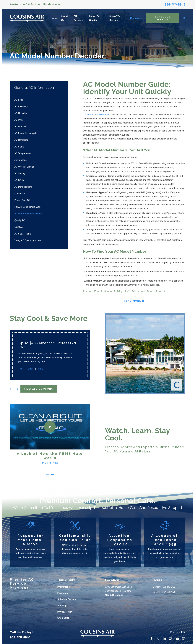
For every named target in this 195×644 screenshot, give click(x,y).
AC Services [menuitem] (79, 18)
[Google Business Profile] (171, 639)
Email (30, 369)
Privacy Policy (65, 612)
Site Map (62, 606)
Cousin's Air (89, 115)
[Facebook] (151, 639)
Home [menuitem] (54, 18)
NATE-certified (104, 115)
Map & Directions (114, 595)
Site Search (64, 618)
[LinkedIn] (164, 639)
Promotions (64, 587)
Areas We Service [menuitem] (115, 18)
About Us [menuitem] (64, 18)
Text (20, 369)
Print (40, 369)
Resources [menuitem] (136, 18)
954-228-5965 (175, 4)
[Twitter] (158, 639)
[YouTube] (177, 639)
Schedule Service (163, 18)
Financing (63, 593)
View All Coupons (38, 389)
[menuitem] (39, 100)
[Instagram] (184, 639)
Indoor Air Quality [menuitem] (94, 18)
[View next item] (16, 389)
